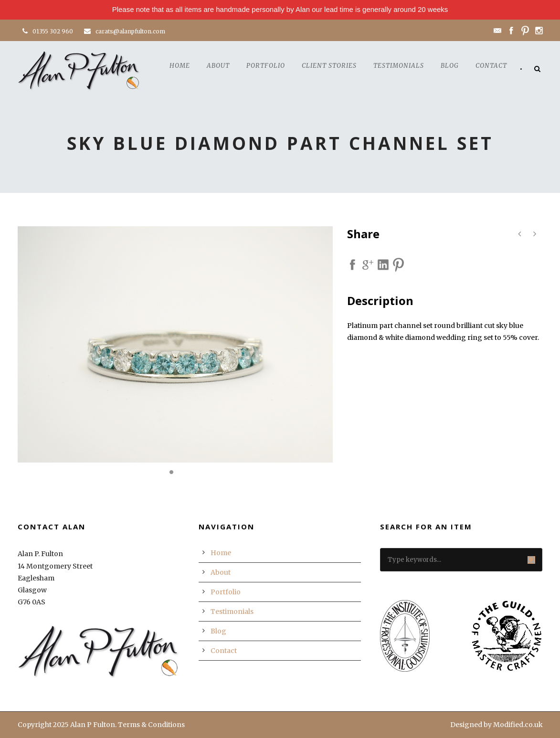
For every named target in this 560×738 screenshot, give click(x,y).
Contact (491, 66)
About (218, 66)
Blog (450, 66)
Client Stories (329, 66)
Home (180, 66)
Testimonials (399, 66)
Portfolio (266, 66)
